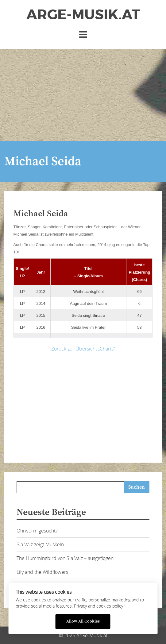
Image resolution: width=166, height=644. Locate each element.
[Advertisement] (83, 95)
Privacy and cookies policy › (100, 606)
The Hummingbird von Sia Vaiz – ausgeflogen (65, 558)
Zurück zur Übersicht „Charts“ (83, 349)
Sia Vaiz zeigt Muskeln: (41, 544)
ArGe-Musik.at (83, 15)
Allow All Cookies (83, 621)
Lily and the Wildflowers (42, 572)
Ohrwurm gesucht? (37, 531)
